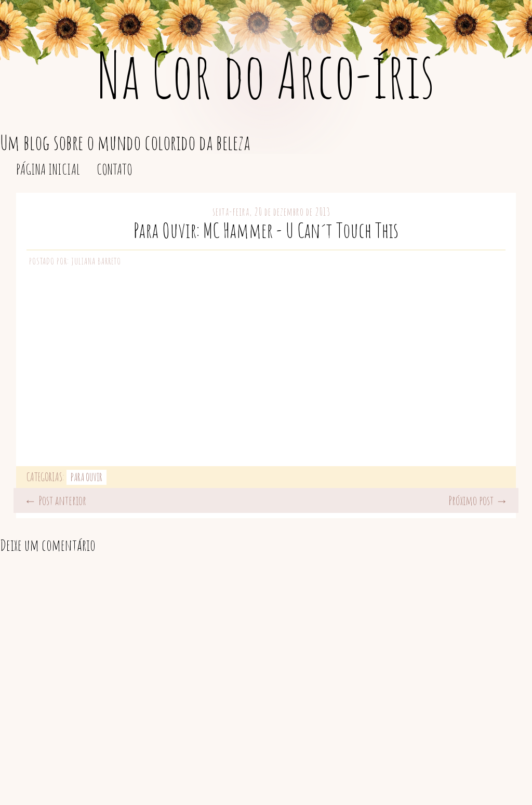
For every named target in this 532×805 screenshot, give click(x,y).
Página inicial (48, 169)
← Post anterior (55, 500)
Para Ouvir (87, 477)
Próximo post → (478, 500)
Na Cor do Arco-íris (266, 75)
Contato (115, 169)
